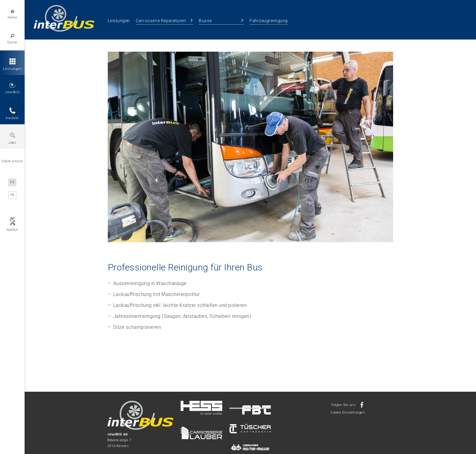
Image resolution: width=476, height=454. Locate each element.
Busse (205, 21)
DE (12, 182)
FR (12, 195)
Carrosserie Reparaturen (161, 21)
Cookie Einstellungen (348, 413)
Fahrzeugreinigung (269, 21)
